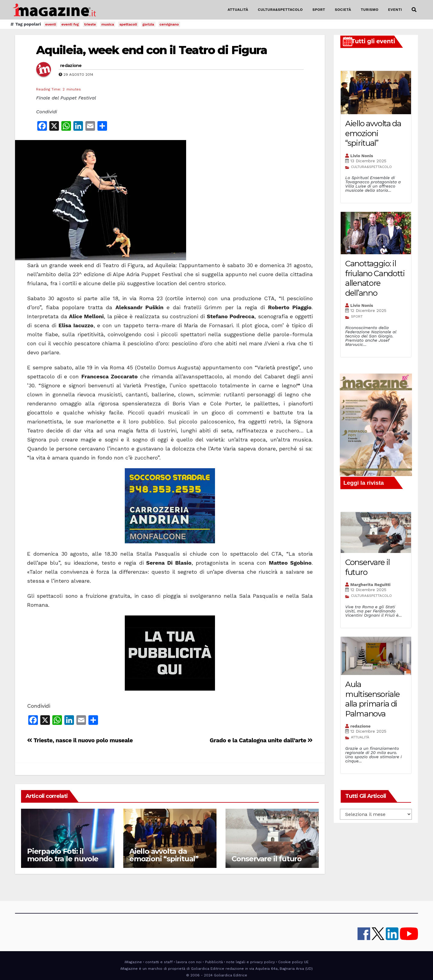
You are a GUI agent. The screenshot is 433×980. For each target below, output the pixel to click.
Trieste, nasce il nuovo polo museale (80, 740)
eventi (51, 24)
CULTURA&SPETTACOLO (280, 10)
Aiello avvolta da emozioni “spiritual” (164, 855)
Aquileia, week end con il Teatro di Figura (152, 50)
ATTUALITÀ (238, 10)
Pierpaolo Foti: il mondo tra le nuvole (63, 855)
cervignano (169, 24)
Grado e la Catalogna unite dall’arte (261, 740)
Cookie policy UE (293, 962)
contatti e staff (159, 962)
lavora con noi (189, 962)
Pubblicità (214, 962)
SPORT (319, 10)
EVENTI (395, 10)
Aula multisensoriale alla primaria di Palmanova (372, 699)
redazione (71, 66)
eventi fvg (70, 24)
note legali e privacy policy (250, 962)
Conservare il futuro (267, 859)
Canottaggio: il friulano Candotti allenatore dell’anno (375, 278)
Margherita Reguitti (370, 585)
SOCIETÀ (343, 10)
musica (108, 24)
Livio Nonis (362, 156)
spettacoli (128, 24)
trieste (90, 24)
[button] (414, 10)
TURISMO (370, 10)
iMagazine (133, 962)
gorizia (148, 24)
